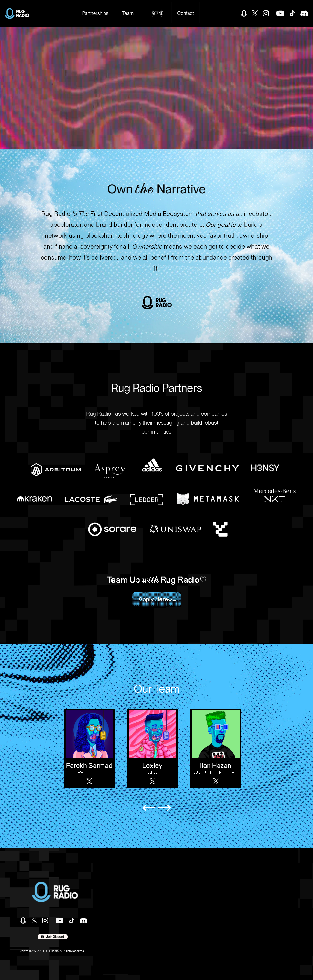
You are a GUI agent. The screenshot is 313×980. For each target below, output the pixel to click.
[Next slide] (165, 808)
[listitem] (92, 748)
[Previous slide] (149, 808)
